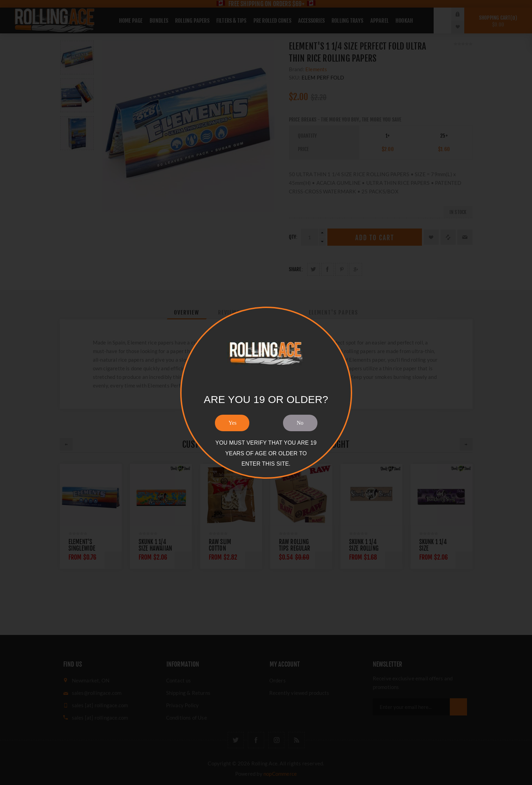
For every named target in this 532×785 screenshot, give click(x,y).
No (300, 423)
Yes (233, 423)
